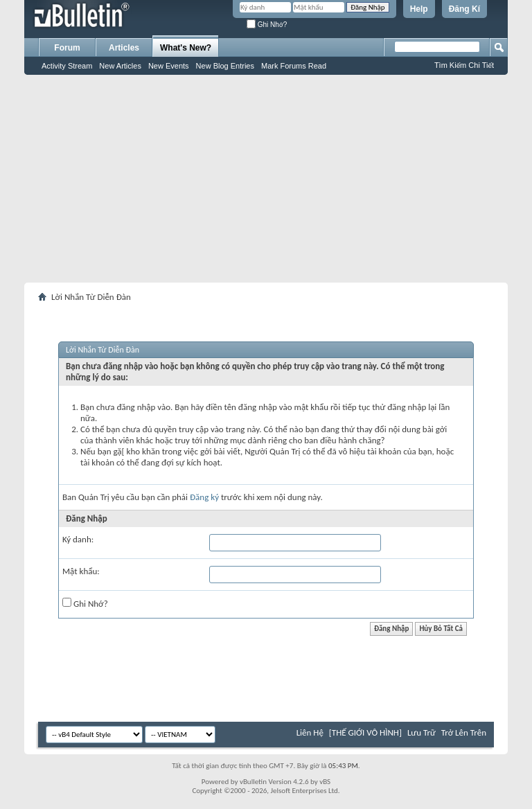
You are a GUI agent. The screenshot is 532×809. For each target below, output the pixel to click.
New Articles (120, 66)
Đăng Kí (464, 9)
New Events (169, 66)
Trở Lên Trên (464, 732)
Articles (124, 48)
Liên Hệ (310, 732)
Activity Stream (67, 66)
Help (419, 9)
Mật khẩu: (81, 571)
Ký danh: (78, 539)
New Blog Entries (225, 66)
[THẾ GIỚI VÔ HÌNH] (365, 732)
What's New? (186, 48)
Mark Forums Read (294, 66)
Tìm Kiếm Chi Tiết (464, 65)
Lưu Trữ (422, 732)
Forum (67, 48)
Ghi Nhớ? (267, 25)
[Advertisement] (266, 179)
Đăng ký (204, 497)
